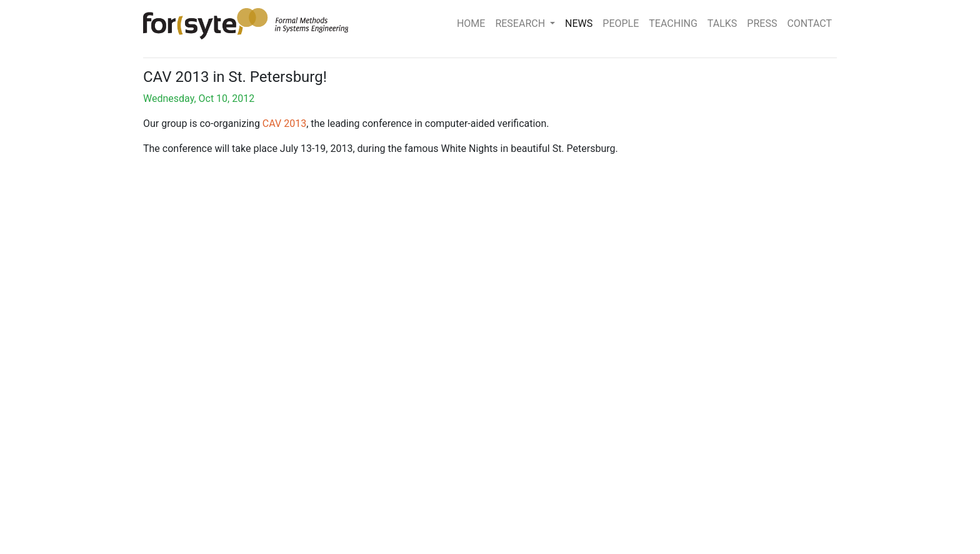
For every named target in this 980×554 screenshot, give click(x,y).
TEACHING (673, 23)
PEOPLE (621, 23)
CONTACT (809, 23)
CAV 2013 (284, 123)
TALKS (722, 23)
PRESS (762, 23)
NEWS (579, 23)
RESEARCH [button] (521, 23)
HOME (471, 23)
